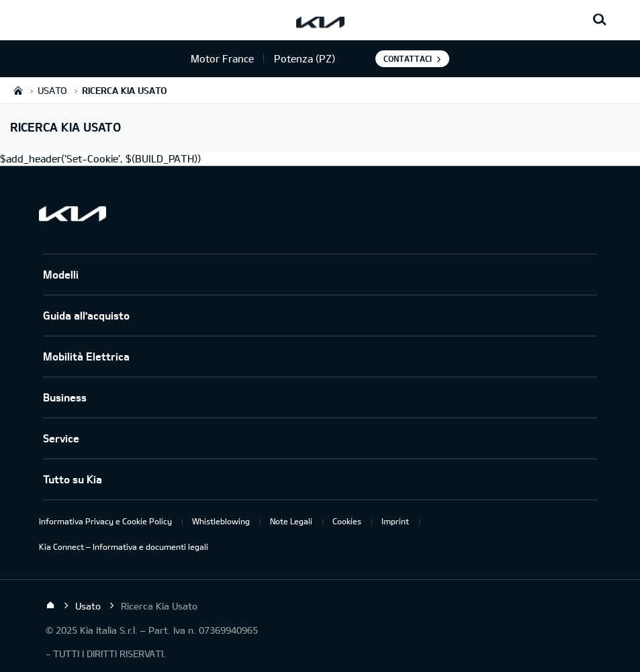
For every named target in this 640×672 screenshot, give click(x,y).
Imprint (395, 521)
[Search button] (600, 20)
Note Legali (291, 521)
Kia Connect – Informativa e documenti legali (124, 546)
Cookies (347, 521)
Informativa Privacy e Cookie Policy (105, 521)
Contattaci (408, 58)
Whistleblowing (221, 521)
